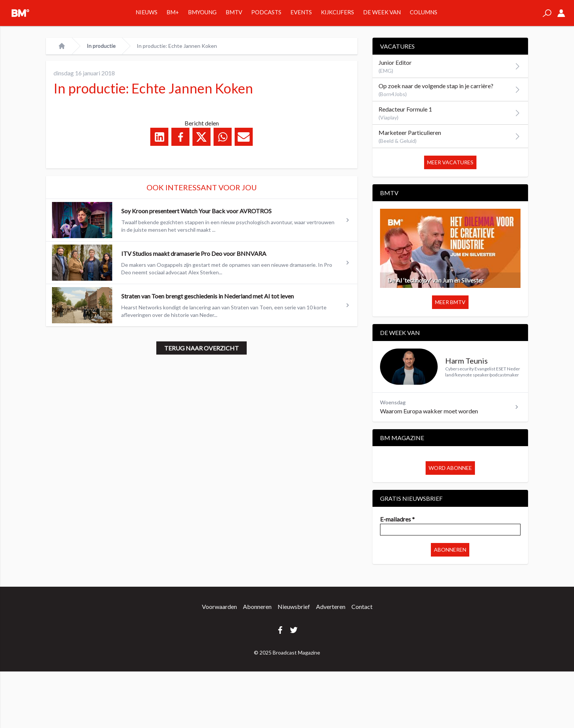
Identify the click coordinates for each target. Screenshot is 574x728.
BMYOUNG (202, 12)
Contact (362, 606)
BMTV (234, 12)
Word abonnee (450, 468)
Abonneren (450, 550)
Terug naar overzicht (202, 348)
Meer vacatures (450, 162)
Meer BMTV (450, 302)
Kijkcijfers (337, 12)
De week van (382, 12)
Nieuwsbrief (294, 606)
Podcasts (266, 12)
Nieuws (147, 12)
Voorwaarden (219, 606)
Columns (424, 12)
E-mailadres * (397, 519)
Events (301, 12)
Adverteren (331, 606)
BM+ (173, 12)
